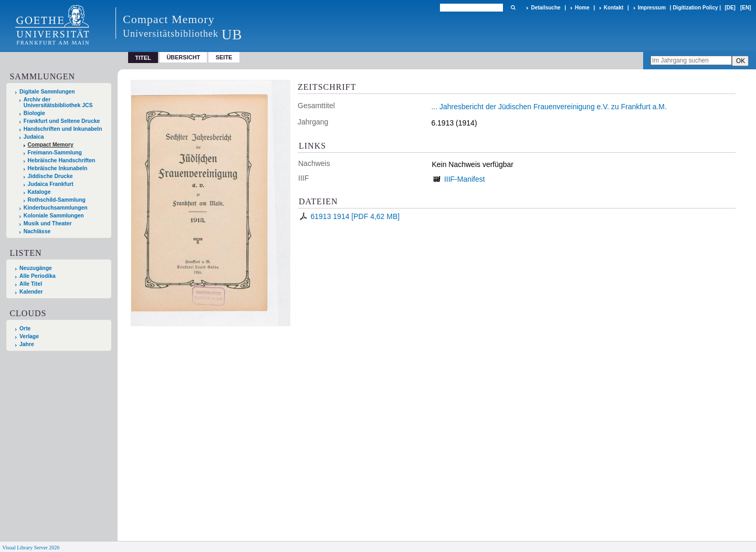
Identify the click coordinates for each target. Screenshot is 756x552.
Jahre (27, 344)
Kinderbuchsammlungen (56, 208)
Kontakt (613, 8)
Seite (224, 57)
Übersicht (183, 57)
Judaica (34, 137)
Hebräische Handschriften (62, 160)
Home (582, 8)
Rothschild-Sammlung (57, 200)
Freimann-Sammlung (55, 153)
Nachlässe (37, 231)
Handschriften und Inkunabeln (63, 129)
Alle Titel (31, 284)
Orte (25, 329)
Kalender (31, 292)
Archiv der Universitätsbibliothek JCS (58, 102)
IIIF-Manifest (465, 179)
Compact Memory (51, 145)
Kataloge (39, 192)
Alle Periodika (38, 276)
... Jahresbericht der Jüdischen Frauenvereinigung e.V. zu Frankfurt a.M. (549, 107)
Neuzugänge (36, 268)
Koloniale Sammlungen (54, 216)
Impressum (652, 8)
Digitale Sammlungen (47, 92)
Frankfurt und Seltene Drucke (62, 121)
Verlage (29, 336)
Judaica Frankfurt (51, 184)
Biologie (34, 113)
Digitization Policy (695, 8)
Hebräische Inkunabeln (58, 168)
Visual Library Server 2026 (31, 548)
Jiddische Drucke (50, 176)
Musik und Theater (48, 223)
